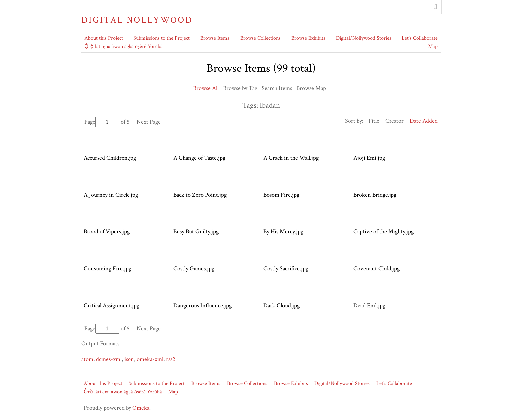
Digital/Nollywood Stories (364, 38)
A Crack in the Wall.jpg (291, 158)
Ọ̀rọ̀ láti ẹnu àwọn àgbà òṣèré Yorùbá (124, 46)
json (129, 359)
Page (102, 122)
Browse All (206, 88)
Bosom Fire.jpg (281, 195)
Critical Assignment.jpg (112, 305)
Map (433, 46)
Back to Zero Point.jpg (200, 195)
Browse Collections (261, 38)
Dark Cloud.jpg (281, 305)
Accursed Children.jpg (110, 158)
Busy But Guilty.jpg (196, 232)
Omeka (141, 408)
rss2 (171, 359)
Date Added (424, 121)
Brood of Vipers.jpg (107, 232)
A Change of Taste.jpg (199, 158)
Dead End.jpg (369, 305)
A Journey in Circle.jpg (111, 195)
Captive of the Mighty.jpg (384, 232)
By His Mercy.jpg (283, 232)
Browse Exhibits (308, 38)
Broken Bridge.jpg (375, 195)
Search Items (277, 88)
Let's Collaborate (420, 38)
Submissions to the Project (162, 38)
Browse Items (215, 38)
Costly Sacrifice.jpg (286, 269)
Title (373, 121)
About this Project (104, 38)
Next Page (149, 122)
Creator (394, 121)
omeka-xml (150, 359)
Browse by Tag (240, 88)
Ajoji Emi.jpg (369, 158)
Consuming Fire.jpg (107, 269)
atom (87, 359)
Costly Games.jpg (194, 269)
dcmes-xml (109, 359)
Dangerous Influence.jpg (203, 305)
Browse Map (311, 88)
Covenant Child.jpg (377, 269)
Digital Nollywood (137, 20)
